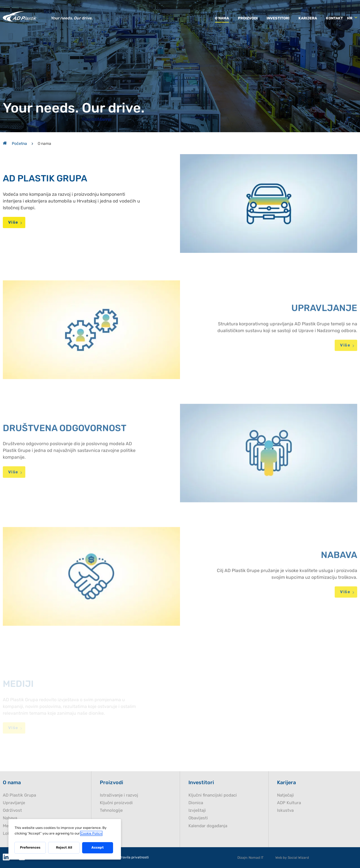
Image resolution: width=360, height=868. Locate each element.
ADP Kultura (289, 803)
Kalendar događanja (208, 826)
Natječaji (285, 795)
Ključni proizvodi (116, 803)
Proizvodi (248, 18)
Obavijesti (198, 818)
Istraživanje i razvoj (119, 795)
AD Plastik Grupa (19, 795)
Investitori (278, 18)
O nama (222, 18)
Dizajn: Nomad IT (250, 858)
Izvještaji (197, 810)
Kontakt (334, 18)
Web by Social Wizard (292, 858)
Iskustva (285, 810)
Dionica (196, 803)
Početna (15, 144)
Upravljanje (14, 803)
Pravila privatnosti (134, 857)
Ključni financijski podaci (213, 795)
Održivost (12, 810)
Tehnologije (111, 810)
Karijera (308, 18)
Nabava (10, 818)
